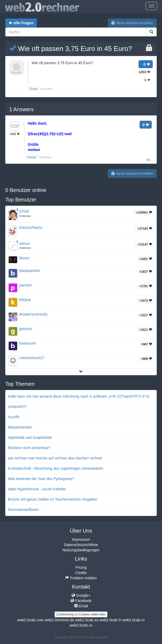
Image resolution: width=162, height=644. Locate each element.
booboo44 (27, 343)
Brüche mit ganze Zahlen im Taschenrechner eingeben (53, 499)
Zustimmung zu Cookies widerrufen (81, 614)
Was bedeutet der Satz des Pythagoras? (41, 479)
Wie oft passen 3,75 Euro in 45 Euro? (71, 49)
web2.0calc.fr (110, 620)
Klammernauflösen (23, 510)
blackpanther (30, 271)
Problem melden (81, 578)
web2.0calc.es (87, 620)
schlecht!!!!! (17, 407)
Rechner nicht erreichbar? (29, 448)
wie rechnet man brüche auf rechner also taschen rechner (55, 458)
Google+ (81, 595)
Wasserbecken (20, 427)
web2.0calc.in (134, 620)
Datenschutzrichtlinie (81, 545)
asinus (25, 243)
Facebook (81, 601)
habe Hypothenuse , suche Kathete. (37, 489)
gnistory (26, 329)
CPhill (24, 211)
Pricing (81, 567)
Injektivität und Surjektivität (30, 438)
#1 (149, 160)
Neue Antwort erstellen (132, 23)
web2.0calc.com (30, 620)
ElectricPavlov (31, 228)
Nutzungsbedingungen (81, 550)
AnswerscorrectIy (33, 314)
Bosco (24, 258)
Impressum (81, 539)
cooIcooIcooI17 (32, 358)
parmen (25, 285)
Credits (81, 573)
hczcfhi (14, 417)
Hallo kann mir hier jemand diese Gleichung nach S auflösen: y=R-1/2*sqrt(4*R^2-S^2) (79, 396)
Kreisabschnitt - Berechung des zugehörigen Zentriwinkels (56, 468)
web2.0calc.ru (81, 625)
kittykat (25, 300)
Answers (21, 109)
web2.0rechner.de (59, 620)
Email (81, 606)
